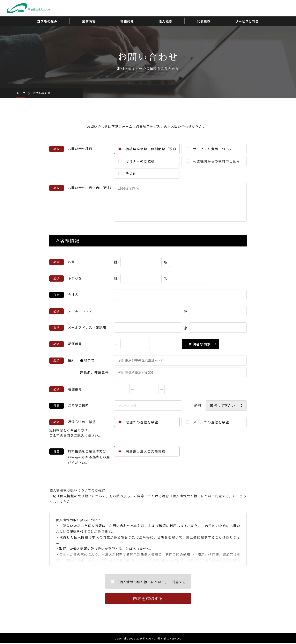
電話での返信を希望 (138, 422)
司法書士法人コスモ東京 (142, 451)
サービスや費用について (209, 149)
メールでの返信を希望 (208, 422)
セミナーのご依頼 (136, 161)
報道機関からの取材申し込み (213, 161)
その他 (127, 173)
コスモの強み (47, 21)
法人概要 (165, 21)
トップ (21, 93)
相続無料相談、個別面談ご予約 (147, 149)
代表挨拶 (204, 21)
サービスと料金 (247, 21)
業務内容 (89, 21)
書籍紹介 (127, 21)
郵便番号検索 (200, 344)
